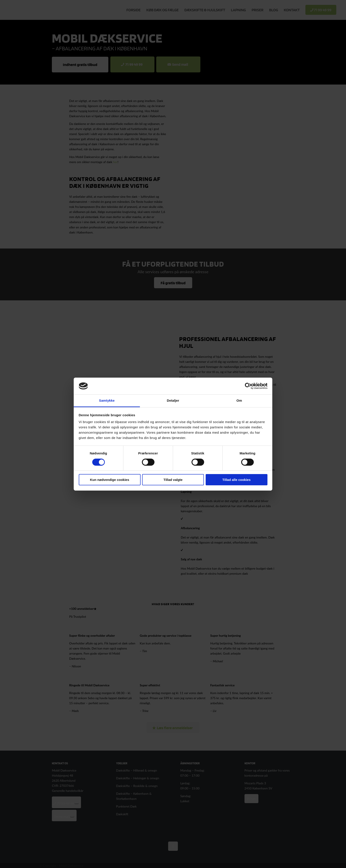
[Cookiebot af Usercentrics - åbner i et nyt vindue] (248, 386)
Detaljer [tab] (173, 400)
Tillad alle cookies (236, 480)
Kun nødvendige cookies (110, 480)
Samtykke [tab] (107, 400)
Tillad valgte (173, 480)
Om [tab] (239, 400)
